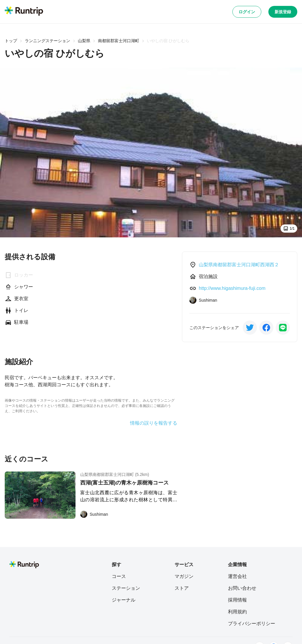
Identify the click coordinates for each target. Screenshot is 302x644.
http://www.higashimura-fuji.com (232, 288)
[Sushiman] (94, 514)
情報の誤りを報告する (154, 423)
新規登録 (283, 12)
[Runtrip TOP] (24, 11)
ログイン (247, 12)
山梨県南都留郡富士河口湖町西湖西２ (239, 265)
